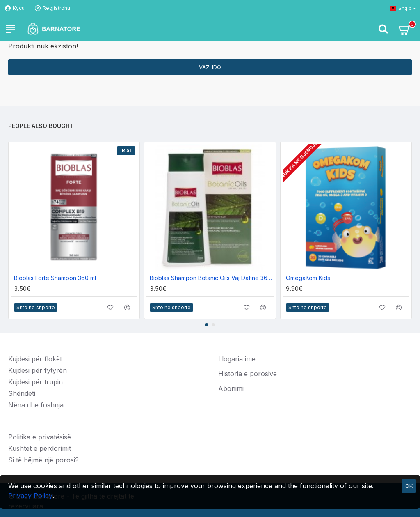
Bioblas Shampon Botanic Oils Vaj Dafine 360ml (211, 278)
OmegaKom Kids (308, 278)
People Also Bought (41, 126)
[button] (207, 325)
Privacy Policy (30, 496)
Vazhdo (210, 67)
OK (409, 486)
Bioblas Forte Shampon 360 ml (55, 278)
